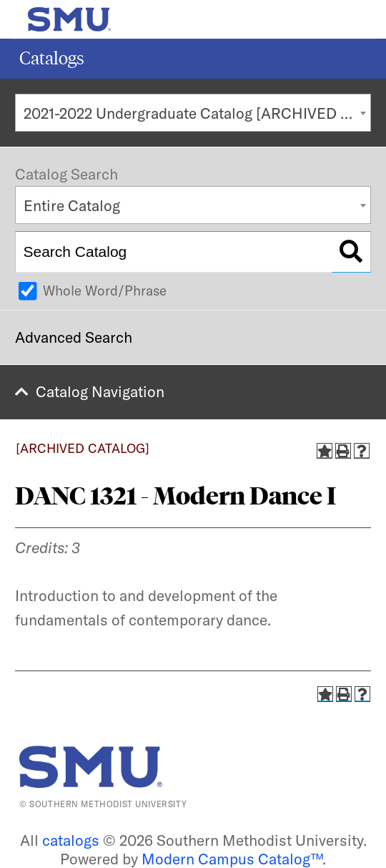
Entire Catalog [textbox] (72, 205)
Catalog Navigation (100, 391)
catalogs (71, 840)
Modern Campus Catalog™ (232, 859)
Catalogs (52, 58)
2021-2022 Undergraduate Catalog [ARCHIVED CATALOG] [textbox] (197, 113)
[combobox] (193, 113)
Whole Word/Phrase (105, 291)
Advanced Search (74, 337)
